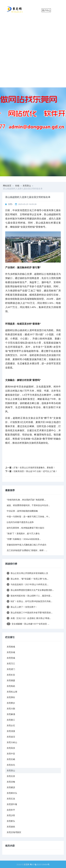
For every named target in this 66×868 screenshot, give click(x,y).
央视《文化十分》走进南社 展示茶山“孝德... (29, 618)
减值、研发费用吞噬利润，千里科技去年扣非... (28, 505)
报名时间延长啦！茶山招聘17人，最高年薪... (29, 596)
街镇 (17, 186)
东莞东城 (11, 652)
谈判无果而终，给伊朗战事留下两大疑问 (25, 528)
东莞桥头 (11, 821)
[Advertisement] (33, 53)
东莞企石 (11, 725)
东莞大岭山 (12, 742)
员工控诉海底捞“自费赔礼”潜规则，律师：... (27, 550)
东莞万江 (11, 663)
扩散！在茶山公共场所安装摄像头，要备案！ (34, 467)
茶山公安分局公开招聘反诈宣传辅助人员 (27, 573)
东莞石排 (11, 776)
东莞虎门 (11, 669)
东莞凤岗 (11, 686)
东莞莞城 (11, 658)
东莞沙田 (11, 815)
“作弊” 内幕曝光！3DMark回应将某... (24, 539)
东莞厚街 (11, 697)
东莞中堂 (11, 754)
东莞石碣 (11, 759)
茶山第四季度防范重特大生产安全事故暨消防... (30, 590)
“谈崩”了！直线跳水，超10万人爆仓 (23, 533)
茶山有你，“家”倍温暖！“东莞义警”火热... (28, 579)
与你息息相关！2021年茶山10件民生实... (28, 584)
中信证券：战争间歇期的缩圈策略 (22, 511)
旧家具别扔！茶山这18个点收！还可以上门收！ (36, 471)
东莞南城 (11, 647)
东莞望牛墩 (12, 804)
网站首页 (7, 186)
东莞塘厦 (11, 680)
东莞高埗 (11, 748)
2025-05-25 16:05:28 (27, 204)
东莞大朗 (11, 709)
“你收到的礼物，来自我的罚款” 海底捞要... (26, 500)
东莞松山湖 (12, 692)
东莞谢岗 (11, 827)
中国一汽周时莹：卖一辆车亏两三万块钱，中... (28, 517)
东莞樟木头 (12, 793)
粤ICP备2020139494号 (40, 864)
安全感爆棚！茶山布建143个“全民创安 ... (28, 624)
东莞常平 (11, 810)
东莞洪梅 (11, 782)
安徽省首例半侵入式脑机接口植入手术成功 (26, 545)
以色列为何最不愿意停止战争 (20, 522)
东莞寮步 (11, 703)
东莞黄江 (11, 720)
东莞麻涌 (11, 714)
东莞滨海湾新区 (14, 832)
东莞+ (10, 204)
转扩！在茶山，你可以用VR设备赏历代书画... (29, 601)
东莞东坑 (11, 765)
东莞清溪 (11, 731)
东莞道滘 (11, 737)
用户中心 (46, 10)
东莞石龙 (11, 799)
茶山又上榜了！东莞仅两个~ (22, 607)
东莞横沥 (11, 787)
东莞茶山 (27, 186)
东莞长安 (11, 675)
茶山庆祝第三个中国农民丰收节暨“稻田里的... (30, 613)
